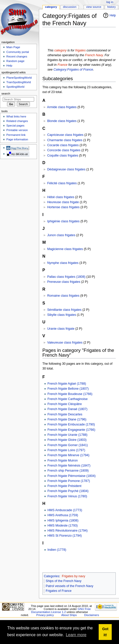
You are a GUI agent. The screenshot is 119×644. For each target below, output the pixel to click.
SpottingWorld (15, 87)
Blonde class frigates (62, 121)
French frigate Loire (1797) (66, 450)
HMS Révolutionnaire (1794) (68, 531)
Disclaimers (92, 615)
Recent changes (17, 56)
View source (94, 7)
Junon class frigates (61, 235)
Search (6, 94)
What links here (16, 116)
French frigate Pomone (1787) (69, 481)
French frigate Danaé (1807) (67, 409)
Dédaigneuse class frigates (66, 169)
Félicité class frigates (62, 183)
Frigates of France (59, 591)
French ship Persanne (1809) (68, 471)
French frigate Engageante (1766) (71, 430)
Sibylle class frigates (62, 315)
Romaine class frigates (63, 296)
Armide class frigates (62, 107)
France (63, 65)
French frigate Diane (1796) (67, 419)
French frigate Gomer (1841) (68, 445)
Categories (52, 576)
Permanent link (16, 135)
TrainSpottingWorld (18, 82)
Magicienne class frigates (65, 249)
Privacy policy (45, 615)
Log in (110, 2)
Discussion (70, 7)
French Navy (94, 55)
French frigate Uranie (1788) (67, 435)
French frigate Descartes (65, 414)
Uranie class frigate (61, 329)
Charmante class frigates (65, 140)
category (60, 50)
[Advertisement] (73, 38)
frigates (81, 50)
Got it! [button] (105, 632)
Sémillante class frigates (64, 310)
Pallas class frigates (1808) (66, 277)
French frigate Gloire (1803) (67, 440)
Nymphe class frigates (63, 263)
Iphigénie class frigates (63, 221)
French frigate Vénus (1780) (67, 496)
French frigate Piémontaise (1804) (72, 476)
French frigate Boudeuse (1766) (70, 394)
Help (113, 15)
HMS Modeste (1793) (63, 526)
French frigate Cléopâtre (65, 404)
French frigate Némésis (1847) (69, 466)
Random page (15, 61)
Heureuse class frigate (63, 202)
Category (51, 7)
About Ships (69, 615)
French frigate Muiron (63, 461)
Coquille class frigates (63, 156)
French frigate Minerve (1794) (68, 455)
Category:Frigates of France (73, 70)
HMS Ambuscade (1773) (65, 510)
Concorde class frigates (64, 150)
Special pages (15, 126)
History (111, 7)
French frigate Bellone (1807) (68, 389)
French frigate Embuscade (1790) (71, 424)
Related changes (17, 121)
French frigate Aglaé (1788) (67, 384)
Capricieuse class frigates (65, 135)
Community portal (18, 52)
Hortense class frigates (63, 207)
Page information (17, 139)
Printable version (17, 130)
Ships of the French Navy (64, 581)
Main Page (13, 47)
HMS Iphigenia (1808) (63, 520)
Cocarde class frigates (63, 145)
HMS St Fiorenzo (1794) (65, 536)
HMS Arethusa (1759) (63, 515)
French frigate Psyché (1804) (68, 491)
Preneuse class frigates (64, 282)
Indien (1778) (57, 550)
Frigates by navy (73, 576)
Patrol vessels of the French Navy (70, 586)
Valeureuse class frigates (65, 343)
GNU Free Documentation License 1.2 (61, 610)
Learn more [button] (76, 635)
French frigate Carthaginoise (68, 399)
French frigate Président (64, 486)
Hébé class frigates (61, 197)
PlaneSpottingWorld (19, 78)
